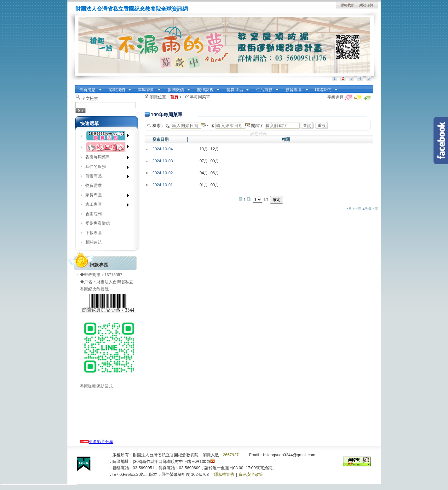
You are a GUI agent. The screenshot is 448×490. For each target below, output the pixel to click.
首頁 (174, 97)
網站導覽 (366, 5)
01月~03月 (209, 185)
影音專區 (295, 90)
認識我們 (118, 90)
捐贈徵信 (177, 90)
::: (77, 87)
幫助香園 (147, 90)
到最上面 (370, 209)
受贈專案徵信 (98, 223)
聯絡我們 (347, 5)
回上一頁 (354, 209)
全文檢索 (90, 98)
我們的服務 (105, 168)
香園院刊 (94, 214)
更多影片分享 (97, 442)
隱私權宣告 (224, 474)
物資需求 (94, 185)
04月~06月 (209, 173)
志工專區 (105, 206)
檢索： (159, 126)
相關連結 (94, 242)
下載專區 (94, 233)
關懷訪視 (206, 90)
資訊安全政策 (251, 474)
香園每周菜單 (105, 158)
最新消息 (89, 90)
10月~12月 (209, 149)
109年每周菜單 (196, 97)
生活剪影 (265, 90)
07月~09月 (209, 161)
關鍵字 (257, 126)
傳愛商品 (236, 90)
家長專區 (105, 196)
